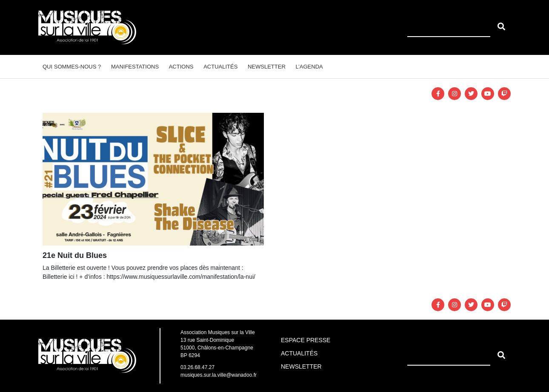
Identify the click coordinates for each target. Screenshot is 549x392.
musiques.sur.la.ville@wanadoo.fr (219, 375)
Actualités (220, 67)
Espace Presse (306, 340)
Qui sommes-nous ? (72, 67)
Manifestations (135, 67)
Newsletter (267, 67)
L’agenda (309, 67)
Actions (181, 67)
